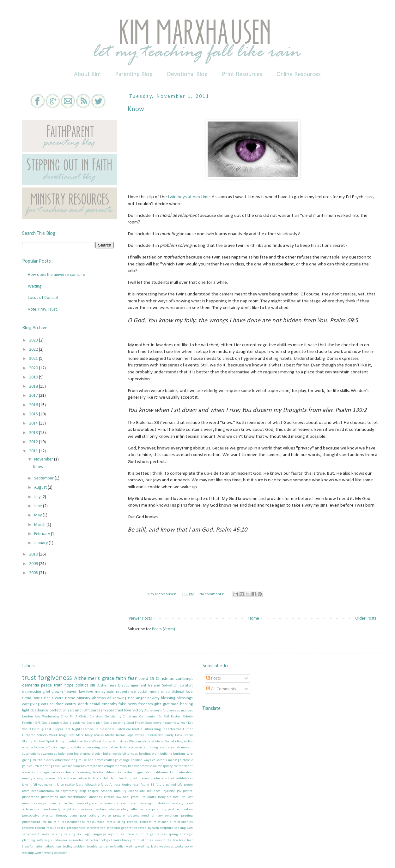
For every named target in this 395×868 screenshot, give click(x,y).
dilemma (113, 773)
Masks (99, 735)
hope (69, 685)
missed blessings (140, 803)
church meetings (42, 766)
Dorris (37, 698)
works (179, 847)
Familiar (28, 723)
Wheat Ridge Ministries (110, 742)
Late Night (72, 729)
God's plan (94, 723)
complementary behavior (122, 766)
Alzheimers (107, 686)
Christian (96, 717)
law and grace (128, 797)
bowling (145, 754)
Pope (130, 735)
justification (31, 797)
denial (95, 704)
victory (138, 710)
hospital (106, 791)
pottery (94, 816)
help (83, 791)
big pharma (82, 754)
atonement (185, 748)
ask (131, 748)
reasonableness (73, 822)
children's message (167, 760)
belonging (66, 754)
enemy (27, 779)
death (83, 704)
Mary (89, 735)
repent (40, 828)
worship (28, 853)
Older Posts (366, 618)
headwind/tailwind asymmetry (54, 791)
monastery (176, 803)
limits (152, 797)
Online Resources (299, 74)
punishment (31, 822)
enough (39, 779)
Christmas (165, 679)
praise (106, 816)
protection (58, 710)
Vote (87, 742)
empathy (109, 704)
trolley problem (74, 847)
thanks (116, 840)
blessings (185, 698)
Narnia (121, 735)
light (26, 710)
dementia (31, 685)
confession (149, 766)
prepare (119, 816)
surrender (76, 840)
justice (188, 791)
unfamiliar (117, 847)
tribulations (53, 847)
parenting (159, 809)
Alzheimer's (87, 678)
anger (141, 698)
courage (43, 773)
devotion (98, 773)
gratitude (171, 704)
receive (132, 822)
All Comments (221, 689)
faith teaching (121, 779)
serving (57, 834)
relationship (162, 822)
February (43, 534)
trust (29, 678)
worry (189, 847)
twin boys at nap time (189, 197)
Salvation (170, 686)
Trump (60, 742)
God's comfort (52, 723)
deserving (83, 773)
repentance (126, 692)
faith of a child (99, 779)
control (71, 704)
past (171, 809)
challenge (111, 760)
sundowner (59, 840)
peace (46, 685)
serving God (73, 834)
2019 (34, 377)
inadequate (137, 791)
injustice (169, 791)
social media (149, 692)
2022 (34, 350)
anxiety (153, 698)
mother (35, 809)
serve (46, 834)
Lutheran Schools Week (40, 735)
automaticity (31, 754)
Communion (148, 717)
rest (60, 828)
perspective (31, 816)
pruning (187, 816)
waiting (132, 847)
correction (29, 773)
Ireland (154, 686)
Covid (27, 698)
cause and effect (91, 760)
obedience (39, 710)
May (38, 515)
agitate (76, 748)
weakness (167, 847)
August (41, 488)
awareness (49, 754)
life (143, 797)
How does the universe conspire (57, 275)
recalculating (116, 822)
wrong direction (56, 853)
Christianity (113, 717)
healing (186, 704)
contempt (184, 679)
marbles (68, 803)
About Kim (87, 74)
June (39, 506)
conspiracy (165, 766)
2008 (34, 573)
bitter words (112, 754)
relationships (183, 822)
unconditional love (177, 692)
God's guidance (74, 723)
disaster (126, 773)
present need (138, 816)
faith (121, 678)
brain (155, 754)
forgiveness (55, 678)
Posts (214, 678)
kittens (109, 797)
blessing (168, 698)
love (90, 692)
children (57, 704)
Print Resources (242, 74)
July (38, 497)
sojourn (113, 834)
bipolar (97, 754)
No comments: (212, 594)
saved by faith (149, 828)
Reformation (155, 735)
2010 (34, 554)
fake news (128, 704)
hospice (93, 791)
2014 (34, 423)
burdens (179, 754)
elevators (186, 773)
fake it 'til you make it (39, 785)
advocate (38, 748)
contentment (183, 766)
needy (56, 809)
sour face (127, 834)
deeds (70, 773)
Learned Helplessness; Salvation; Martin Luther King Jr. (123, 729)
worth (39, 853)
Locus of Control (43, 298)
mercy (100, 692)
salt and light (79, 710)
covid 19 (146, 679)
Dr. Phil (164, 717)
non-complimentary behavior (99, 809)
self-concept (31, 834)
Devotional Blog (187, 74)
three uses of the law (162, 840)
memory (120, 803)
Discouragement (132, 686)
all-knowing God (121, 698)
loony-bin (165, 797)
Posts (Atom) (164, 629)
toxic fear (186, 840)
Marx (80, 735)
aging (64, 748)
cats (45, 704)
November (44, 459)
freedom (146, 704)
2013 (34, 433)
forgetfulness (111, 785)
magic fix (44, 803)
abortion (99, 698)
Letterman (174, 729)
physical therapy (54, 816)
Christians (130, 717)
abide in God (161, 742)
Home (254, 618)
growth (57, 692)
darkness (57, 773)
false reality (66, 785)
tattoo (89, 840)
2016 (34, 405)
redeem (146, 822)
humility (120, 791)
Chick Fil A (69, 717)
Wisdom (135, 742)
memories (105, 803)
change (125, 760)
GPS (38, 723)
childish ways (141, 760)
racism (47, 822)
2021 (34, 359)
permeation (184, 809)
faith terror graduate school (153, 779)
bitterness (130, 754)
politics (82, 685)
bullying (166, 754)
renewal (28, 828)
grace (108, 678)
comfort (186, 686)
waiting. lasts (148, 847)
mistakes (160, 803)
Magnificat (67, 735)
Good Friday (135, 723)
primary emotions (165, 816)
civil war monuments (70, 766)
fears (79, 785)
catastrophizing (66, 760)
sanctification (96, 828)
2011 (34, 451)
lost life (179, 797)
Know (136, 109)
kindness (95, 797)
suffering (43, 840)
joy (179, 791)
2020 (34, 368)
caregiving (31, 704)
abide (146, 742)
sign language (95, 834)
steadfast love (119, 710)
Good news (153, 723)
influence (154, 791)
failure (82, 779)
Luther (188, 729)
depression (32, 692)
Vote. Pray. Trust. (43, 309)
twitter (104, 847)
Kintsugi (38, 729)
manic (56, 803)
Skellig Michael (34, 742)
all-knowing (91, 748)
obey (125, 809)
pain (111, 692)
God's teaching (115, 723)
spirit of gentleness (151, 834)
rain (57, 822)
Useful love (75, 742)
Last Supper (54, 729)
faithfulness (184, 779)
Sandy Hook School (179, 735)
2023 (34, 340)
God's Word (54, 698)
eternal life (54, 779)
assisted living (146, 748)
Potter (140, 735)
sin (93, 685)
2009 (34, 564)
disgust (139, 773)
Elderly (188, 717)
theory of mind (133, 840)
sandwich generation (122, 828)
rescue (51, 828)
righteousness (75, 828)
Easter (176, 717)
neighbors (69, 809)
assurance (167, 748)
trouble (92, 847)
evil (67, 779)
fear (132, 678)
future (160, 785)
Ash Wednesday (47, 717)
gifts (158, 704)
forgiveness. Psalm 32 (138, 785)
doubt (173, 773)
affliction (52, 748)
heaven (71, 692)
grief (46, 692)
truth (58, 685)
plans (73, 816)
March (40, 525)
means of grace (86, 803)
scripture (167, 828)
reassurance (95, 822)
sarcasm (98, 710)
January (41, 543)
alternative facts (114, 748)
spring (173, 834)
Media (110, 735)
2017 (34, 396)
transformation (33, 847)
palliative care (140, 809)
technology (102, 840)
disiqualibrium (157, 773)
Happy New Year (175, 723)
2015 (34, 414)
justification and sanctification (64, 797)
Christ (84, 717)
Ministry (83, 698)
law (82, 692)
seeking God (183, 828)
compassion (95, 766)
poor (83, 816)
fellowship (92, 785)
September (44, 478)
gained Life (174, 785)
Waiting (35, 286)
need (46, 809)
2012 (34, 442)
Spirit (50, 742)
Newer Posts (141, 618)
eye (73, 779)
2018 (34, 386)
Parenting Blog (134, 74)
